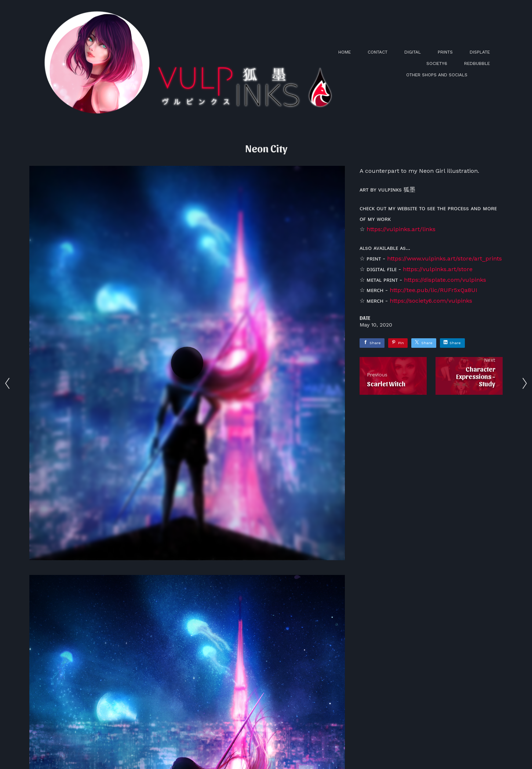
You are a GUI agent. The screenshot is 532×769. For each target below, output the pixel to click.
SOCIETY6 (437, 63)
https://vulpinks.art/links (401, 229)
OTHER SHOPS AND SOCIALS (437, 75)
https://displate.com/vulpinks (445, 280)
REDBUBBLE (477, 63)
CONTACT (378, 52)
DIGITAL (413, 52)
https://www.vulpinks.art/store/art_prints (444, 258)
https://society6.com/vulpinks (431, 301)
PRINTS (445, 52)
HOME (345, 52)
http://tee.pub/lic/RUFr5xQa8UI (433, 290)
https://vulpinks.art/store (438, 269)
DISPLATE (480, 52)
